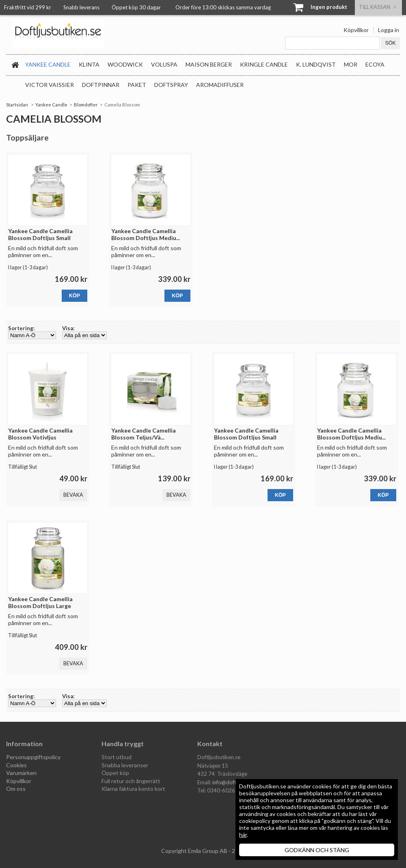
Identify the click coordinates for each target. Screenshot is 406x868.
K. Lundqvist (316, 64)
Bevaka (73, 495)
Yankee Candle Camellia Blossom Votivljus (40, 434)
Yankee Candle (48, 64)
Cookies (16, 765)
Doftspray (171, 85)
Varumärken (21, 773)
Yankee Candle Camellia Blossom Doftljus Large (40, 602)
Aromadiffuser (220, 85)
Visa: (68, 328)
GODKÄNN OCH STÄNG (317, 850)
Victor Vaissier (50, 85)
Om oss (16, 789)
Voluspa (164, 64)
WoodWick (125, 64)
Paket (137, 85)
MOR (351, 64)
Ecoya (375, 64)
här (243, 834)
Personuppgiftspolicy (33, 757)
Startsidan (17, 105)
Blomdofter (86, 105)
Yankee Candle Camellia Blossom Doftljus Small (40, 234)
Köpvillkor (356, 30)
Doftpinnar (101, 85)
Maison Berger (209, 64)
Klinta (89, 64)
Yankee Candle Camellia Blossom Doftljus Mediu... (146, 234)
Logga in (389, 30)
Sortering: (21, 328)
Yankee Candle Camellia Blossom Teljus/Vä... (144, 434)
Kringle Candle (264, 64)
